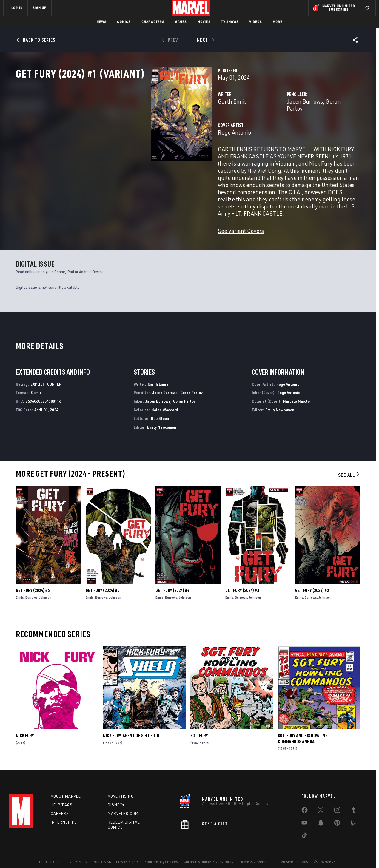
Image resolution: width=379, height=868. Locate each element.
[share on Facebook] (305, 804)
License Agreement (255, 854)
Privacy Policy (76, 854)
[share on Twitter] (321, 803)
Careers (60, 805)
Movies (204, 22)
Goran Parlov (294, 128)
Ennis (20, 588)
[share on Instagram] (337, 803)
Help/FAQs (62, 797)
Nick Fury (25, 726)
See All (349, 465)
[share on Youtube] (304, 816)
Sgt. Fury (199, 726)
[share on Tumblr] (354, 803)
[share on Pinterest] (337, 816)
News (102, 22)
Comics (124, 22)
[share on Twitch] (354, 816)
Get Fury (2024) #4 (172, 581)
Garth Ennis (138, 128)
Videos (255, 22)
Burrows (31, 588)
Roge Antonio (140, 151)
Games (181, 22)
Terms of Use (49, 854)
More (278, 22)
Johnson (45, 588)
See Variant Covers (146, 221)
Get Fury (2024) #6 (33, 581)
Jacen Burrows (257, 128)
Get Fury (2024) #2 (312, 581)
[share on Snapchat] (321, 816)
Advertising (121, 788)
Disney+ (116, 797)
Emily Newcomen (162, 417)
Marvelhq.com (123, 805)
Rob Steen (160, 409)
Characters (153, 22)
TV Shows (230, 22)
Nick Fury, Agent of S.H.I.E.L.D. (132, 726)
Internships (64, 814)
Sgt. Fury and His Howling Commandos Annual (303, 729)
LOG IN (17, 8)
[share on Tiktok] (304, 829)
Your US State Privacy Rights (116, 854)
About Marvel (66, 788)
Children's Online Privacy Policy (209, 854)
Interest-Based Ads (292, 854)
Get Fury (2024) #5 (103, 581)
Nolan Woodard (165, 400)
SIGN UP (39, 8)
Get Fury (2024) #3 (242, 581)
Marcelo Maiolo (296, 391)
